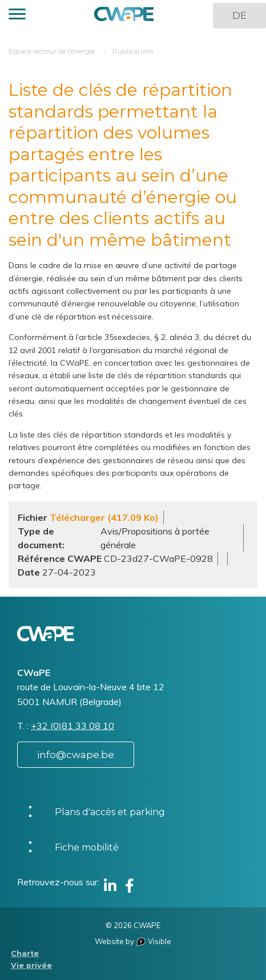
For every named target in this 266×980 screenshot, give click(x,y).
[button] (17, 16)
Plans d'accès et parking (110, 812)
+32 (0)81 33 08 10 (72, 726)
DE (239, 15)
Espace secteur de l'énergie (52, 51)
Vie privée (31, 965)
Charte (25, 953)
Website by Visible (133, 941)
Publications (133, 51)
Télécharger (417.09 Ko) (104, 517)
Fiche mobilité (87, 847)
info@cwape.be (76, 755)
